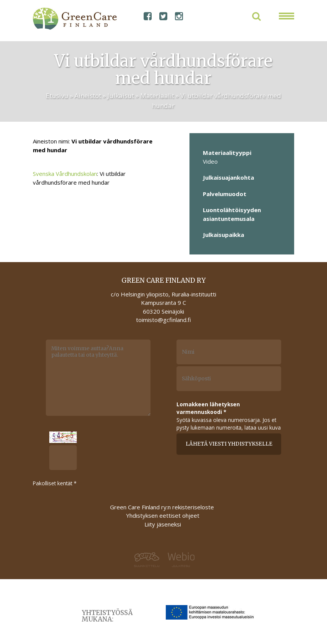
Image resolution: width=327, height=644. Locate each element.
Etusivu (57, 96)
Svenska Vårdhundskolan (65, 174)
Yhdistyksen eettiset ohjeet (163, 515)
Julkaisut (121, 96)
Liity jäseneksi (163, 524)
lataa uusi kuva (263, 427)
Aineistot (88, 96)
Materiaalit (157, 96)
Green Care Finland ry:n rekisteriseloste (163, 507)
